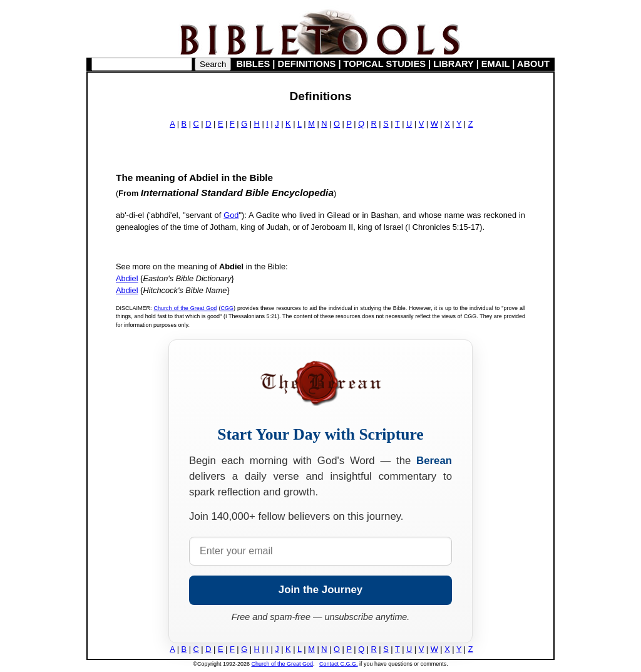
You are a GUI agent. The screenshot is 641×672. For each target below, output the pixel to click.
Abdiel (127, 278)
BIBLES (254, 64)
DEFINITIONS (307, 64)
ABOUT (533, 64)
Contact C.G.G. (339, 664)
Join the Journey (320, 590)
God (231, 215)
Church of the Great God (186, 308)
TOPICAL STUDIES (385, 64)
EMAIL (495, 64)
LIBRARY (453, 64)
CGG (227, 308)
